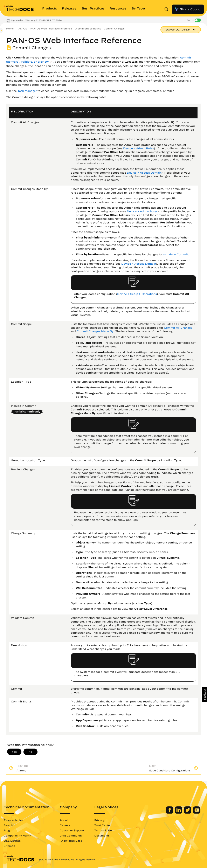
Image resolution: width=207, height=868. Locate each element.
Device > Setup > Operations (137, 294)
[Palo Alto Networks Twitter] (188, 813)
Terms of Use (103, 830)
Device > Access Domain (144, 173)
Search (8, 825)
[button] (204, 694)
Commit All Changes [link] (178, 328)
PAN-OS (22, 29)
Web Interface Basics (88, 29)
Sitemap (9, 846)
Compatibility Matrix (17, 835)
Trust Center (103, 825)
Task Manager (27, 91)
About (64, 820)
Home (10, 29)
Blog (7, 830)
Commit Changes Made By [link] (95, 331)
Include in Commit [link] (175, 254)
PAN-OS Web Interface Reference (51, 29)
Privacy (99, 820)
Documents (102, 835)
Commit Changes (114, 29)
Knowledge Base (71, 841)
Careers (65, 825)
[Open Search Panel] (168, 9)
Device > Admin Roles (139, 148)
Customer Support (72, 830)
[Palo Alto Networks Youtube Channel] (197, 813)
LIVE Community (71, 835)
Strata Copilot (188, 9)
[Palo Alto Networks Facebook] (170, 813)
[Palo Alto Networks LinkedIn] (179, 813)
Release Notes (13, 820)
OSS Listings (12, 841)
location (131, 62)
